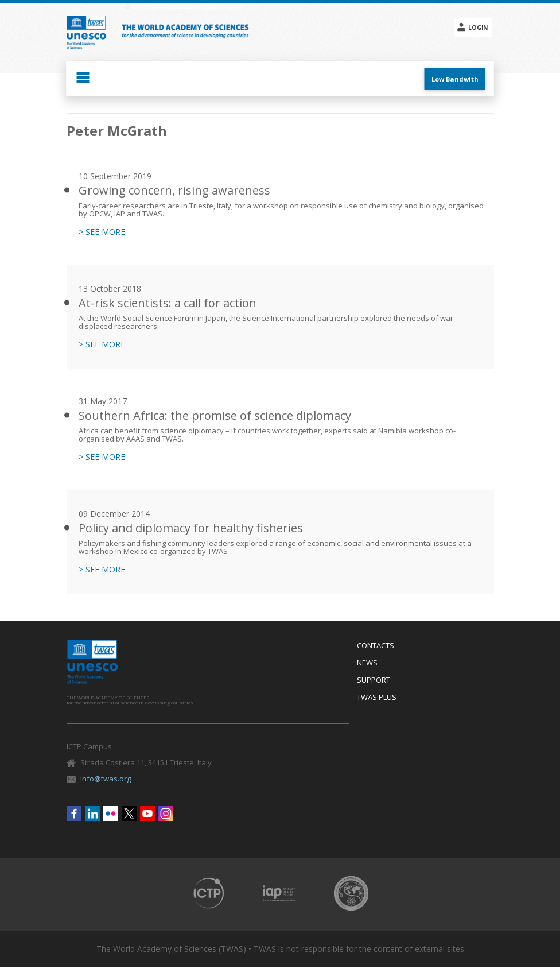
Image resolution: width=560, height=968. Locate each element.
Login (478, 28)
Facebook (74, 814)
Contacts (376, 646)
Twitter (129, 814)
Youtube (147, 814)
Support (374, 680)
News (367, 663)
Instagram (166, 814)
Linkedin (92, 814)
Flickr (111, 814)
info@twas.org (106, 779)
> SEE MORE (102, 232)
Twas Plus (377, 698)
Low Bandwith (455, 79)
